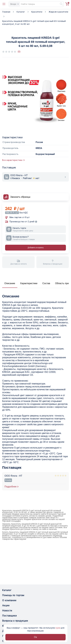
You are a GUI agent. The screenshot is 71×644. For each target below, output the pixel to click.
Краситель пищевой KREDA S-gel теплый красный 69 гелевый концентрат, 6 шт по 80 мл (34, 23)
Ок (35, 637)
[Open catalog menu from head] (4, 4)
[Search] (36, 4)
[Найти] (60, 4)
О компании (9, 600)
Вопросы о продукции (15, 621)
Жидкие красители (58, 12)
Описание (10, 283)
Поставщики (9, 616)
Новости (7, 611)
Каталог (21, 12)
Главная (6, 12)
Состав (46, 283)
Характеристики (29, 283)
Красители (37, 12)
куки (58, 628)
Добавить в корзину (36, 248)
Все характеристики (13, 160)
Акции (6, 605)
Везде (15, 4)
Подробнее (11, 487)
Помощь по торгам (13, 595)
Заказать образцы (20, 197)
